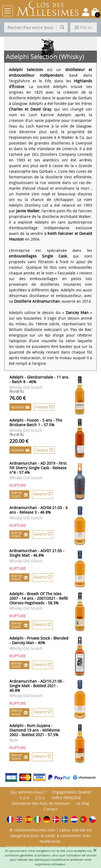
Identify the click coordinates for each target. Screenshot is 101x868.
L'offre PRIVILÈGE (66, 798)
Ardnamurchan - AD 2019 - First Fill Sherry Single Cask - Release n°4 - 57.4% (38, 468)
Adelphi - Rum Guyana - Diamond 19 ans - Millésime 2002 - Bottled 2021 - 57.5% (35, 730)
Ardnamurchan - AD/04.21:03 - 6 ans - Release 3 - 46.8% (39, 510)
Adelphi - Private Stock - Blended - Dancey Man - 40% (39, 640)
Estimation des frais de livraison (41, 803)
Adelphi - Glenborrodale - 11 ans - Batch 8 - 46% (39, 379)
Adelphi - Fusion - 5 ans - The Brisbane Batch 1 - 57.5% (36, 422)
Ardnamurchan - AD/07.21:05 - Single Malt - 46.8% (37, 553)
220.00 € (19, 441)
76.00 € (18, 398)
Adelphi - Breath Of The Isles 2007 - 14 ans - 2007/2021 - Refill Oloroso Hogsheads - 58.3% (39, 598)
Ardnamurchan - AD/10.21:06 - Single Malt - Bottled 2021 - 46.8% (37, 686)
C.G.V (24, 798)
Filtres (83, 27)
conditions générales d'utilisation (28, 855)
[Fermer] (95, 850)
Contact (50, 809)
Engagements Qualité (72, 792)
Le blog (83, 803)
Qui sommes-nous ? (28, 792)
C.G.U (40, 798)
